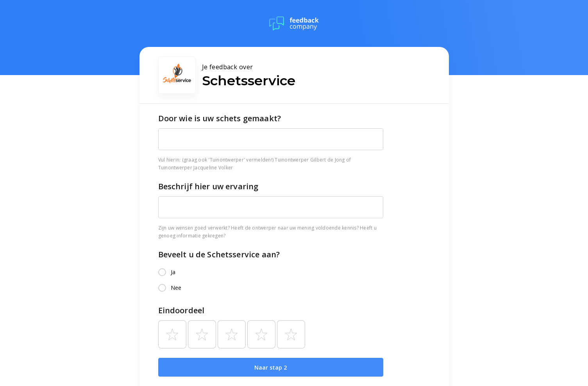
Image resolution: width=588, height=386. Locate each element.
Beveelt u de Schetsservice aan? (219, 254)
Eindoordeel (181, 310)
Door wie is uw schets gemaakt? (220, 118)
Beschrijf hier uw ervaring (208, 186)
